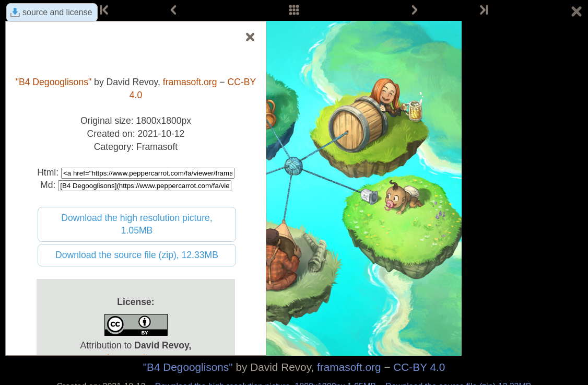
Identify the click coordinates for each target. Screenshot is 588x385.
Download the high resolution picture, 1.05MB (137, 224)
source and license (57, 12)
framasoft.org (349, 367)
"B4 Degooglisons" (188, 367)
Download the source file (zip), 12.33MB (137, 255)
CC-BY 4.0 (419, 367)
